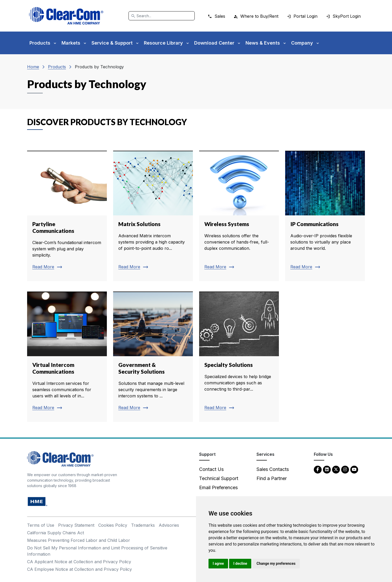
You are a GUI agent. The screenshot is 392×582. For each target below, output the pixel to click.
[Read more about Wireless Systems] (239, 216)
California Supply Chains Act (56, 533)
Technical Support (219, 478)
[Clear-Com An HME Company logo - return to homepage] (60, 459)
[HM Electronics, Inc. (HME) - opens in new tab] (38, 501)
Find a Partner (272, 478)
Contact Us (211, 469)
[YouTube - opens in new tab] (354, 469)
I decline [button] (240, 563)
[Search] (162, 16)
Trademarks (143, 525)
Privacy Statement (76, 525)
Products (57, 67)
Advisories (169, 525)
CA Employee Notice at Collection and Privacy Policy (79, 569)
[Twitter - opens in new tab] (336, 469)
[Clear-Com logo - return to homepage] (66, 16)
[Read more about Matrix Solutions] (153, 216)
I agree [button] (218, 563)
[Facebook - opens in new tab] (318, 469)
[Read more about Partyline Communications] (67, 216)
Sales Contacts (273, 469)
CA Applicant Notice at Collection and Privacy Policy (79, 562)
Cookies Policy (113, 525)
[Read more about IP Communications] (325, 216)
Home (33, 67)
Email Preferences (218, 487)
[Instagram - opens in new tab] (345, 469)
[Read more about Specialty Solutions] (239, 357)
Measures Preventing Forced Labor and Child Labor (79, 540)
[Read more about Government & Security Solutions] (153, 357)
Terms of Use (41, 525)
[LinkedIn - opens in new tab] (327, 469)
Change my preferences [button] (276, 563)
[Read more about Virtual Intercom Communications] (67, 357)
